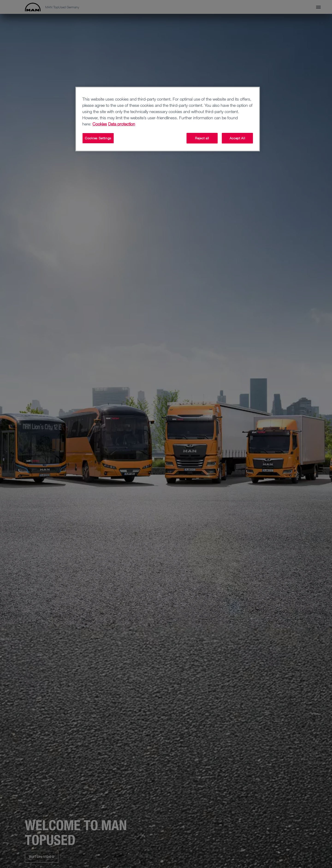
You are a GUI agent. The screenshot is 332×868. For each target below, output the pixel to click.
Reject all (202, 138)
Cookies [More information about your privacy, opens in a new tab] (100, 124)
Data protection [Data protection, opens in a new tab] (122, 124)
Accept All (237, 138)
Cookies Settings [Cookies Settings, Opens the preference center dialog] (98, 138)
